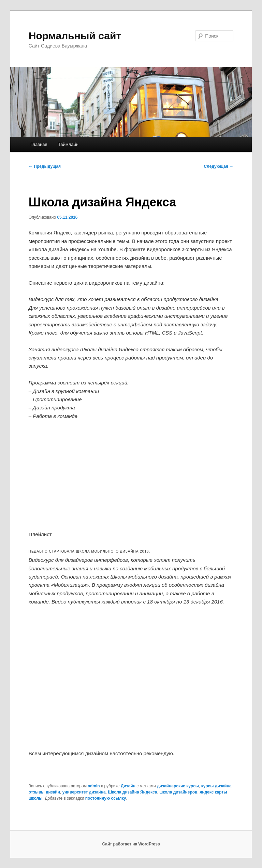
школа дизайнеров (178, 792)
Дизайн (128, 786)
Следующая (219, 166)
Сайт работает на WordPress (131, 844)
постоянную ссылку (106, 798)
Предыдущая (45, 166)
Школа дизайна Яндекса (132, 792)
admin (94, 786)
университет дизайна (84, 792)
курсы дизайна (216, 786)
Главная (39, 144)
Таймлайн (68, 144)
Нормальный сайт (75, 36)
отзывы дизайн (44, 792)
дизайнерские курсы (178, 786)
